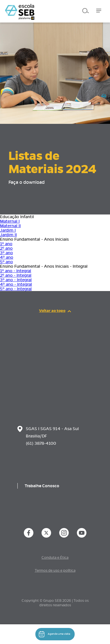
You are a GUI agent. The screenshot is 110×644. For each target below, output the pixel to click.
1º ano (6, 244)
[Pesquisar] (85, 11)
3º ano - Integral (16, 280)
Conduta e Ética (55, 558)
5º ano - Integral (16, 289)
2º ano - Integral (16, 275)
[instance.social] (29, 533)
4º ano (7, 257)
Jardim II (8, 235)
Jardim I (8, 230)
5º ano (6, 262)
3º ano (6, 253)
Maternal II (10, 226)
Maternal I (10, 221)
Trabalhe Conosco (42, 486)
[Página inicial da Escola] (33, 8)
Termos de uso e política (55, 571)
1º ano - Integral (16, 271)
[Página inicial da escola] (35, 381)
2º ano (6, 248)
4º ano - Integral (16, 284)
